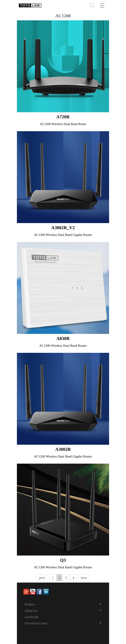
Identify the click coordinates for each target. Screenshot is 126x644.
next (84, 578)
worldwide (32, 617)
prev (42, 578)
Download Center (36, 623)
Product (30, 604)
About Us (31, 611)
